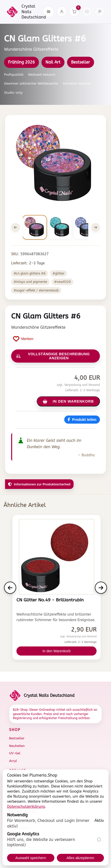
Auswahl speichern (31, 858)
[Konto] (62, 12)
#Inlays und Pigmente (30, 282)
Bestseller (81, 62)
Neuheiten (17, 746)
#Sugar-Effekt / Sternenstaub (36, 290)
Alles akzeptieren (80, 858)
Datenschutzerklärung (26, 807)
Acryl (13, 761)
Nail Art (53, 62)
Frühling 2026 (21, 62)
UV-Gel (15, 753)
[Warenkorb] (74, 12)
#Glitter (59, 273)
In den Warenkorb (57, 651)
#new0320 (62, 282)
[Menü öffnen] (49, 12)
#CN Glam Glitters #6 (30, 273)
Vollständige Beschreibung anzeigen (53, 356)
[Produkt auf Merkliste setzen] (23, 339)
